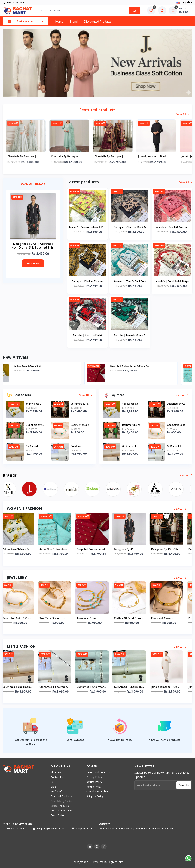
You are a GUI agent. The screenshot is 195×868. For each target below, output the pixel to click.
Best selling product (62, 801)
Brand (74, 22)
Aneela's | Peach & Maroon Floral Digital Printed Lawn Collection (172, 227)
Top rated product (61, 811)
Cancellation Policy (97, 791)
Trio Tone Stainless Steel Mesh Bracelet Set (60, 618)
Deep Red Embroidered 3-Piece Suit (145, 366)
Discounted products (98, 22)
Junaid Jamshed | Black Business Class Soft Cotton (161, 157)
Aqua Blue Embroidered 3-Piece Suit (60, 549)
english (183, 2)
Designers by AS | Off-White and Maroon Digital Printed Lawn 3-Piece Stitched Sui (171, 549)
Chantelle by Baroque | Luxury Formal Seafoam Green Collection (72, 157)
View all (183, 114)
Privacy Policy (94, 777)
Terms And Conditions (99, 772)
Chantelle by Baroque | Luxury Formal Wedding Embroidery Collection (116, 157)
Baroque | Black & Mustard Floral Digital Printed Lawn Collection (88, 281)
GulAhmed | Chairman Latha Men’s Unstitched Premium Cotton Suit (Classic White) (97, 687)
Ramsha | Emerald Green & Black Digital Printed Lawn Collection (130, 335)
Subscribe (184, 785)
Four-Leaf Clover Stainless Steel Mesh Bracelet (170, 618)
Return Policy (94, 787)
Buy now (33, 263)
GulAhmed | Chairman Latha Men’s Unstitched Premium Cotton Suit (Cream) (23, 687)
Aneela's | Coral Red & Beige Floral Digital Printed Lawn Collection (172, 281)
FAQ (53, 782)
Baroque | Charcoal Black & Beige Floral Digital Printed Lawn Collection (130, 227)
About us (56, 772)
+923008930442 (14, 2)
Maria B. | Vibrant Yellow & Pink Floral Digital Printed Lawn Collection (88, 227)
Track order (57, 815)
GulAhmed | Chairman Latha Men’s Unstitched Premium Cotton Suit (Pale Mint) (134, 687)
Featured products (61, 796)
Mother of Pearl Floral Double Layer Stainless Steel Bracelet (134, 618)
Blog (53, 787)
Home (59, 22)
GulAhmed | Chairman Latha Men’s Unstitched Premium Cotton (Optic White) (60, 687)
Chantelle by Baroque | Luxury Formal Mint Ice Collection (28, 157)
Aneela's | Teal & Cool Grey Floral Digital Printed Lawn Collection (130, 281)
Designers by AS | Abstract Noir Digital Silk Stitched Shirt (133, 549)
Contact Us (57, 777)
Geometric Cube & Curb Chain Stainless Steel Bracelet (22, 618)
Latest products (60, 806)
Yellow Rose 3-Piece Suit (42, 366)
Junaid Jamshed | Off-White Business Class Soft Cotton (170, 687)
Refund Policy (94, 782)
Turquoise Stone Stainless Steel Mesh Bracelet (95, 618)
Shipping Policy (95, 796)
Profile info (57, 791)
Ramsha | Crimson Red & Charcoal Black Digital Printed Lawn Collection (87, 335)
